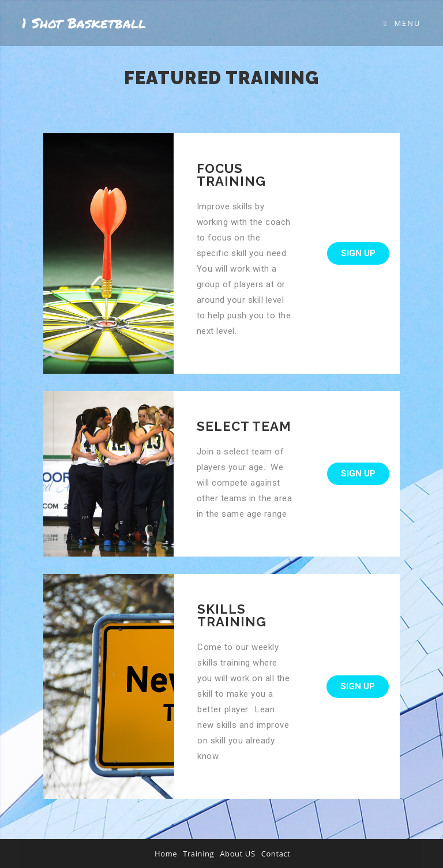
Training (198, 854)
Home (166, 854)
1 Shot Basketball (84, 23)
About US (237, 854)
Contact (276, 854)
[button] (358, 253)
